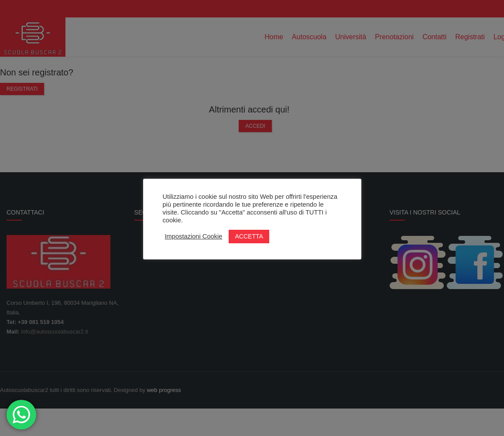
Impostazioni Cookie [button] (194, 236)
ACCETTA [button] (249, 236)
